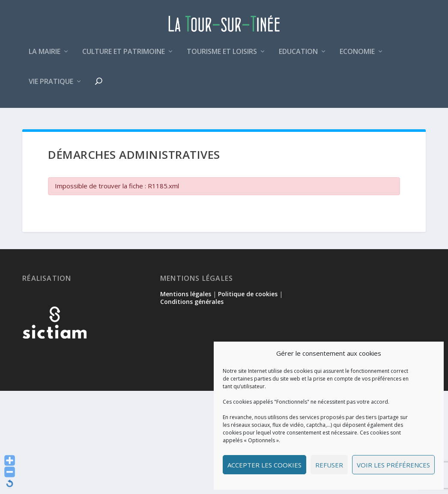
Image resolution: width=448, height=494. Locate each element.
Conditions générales (192, 302)
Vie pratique (51, 87)
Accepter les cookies (264, 465)
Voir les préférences (393, 465)
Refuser (329, 465)
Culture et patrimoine (124, 57)
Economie (357, 57)
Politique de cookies (248, 295)
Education (298, 57)
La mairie (45, 57)
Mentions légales (186, 295)
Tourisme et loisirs (222, 57)
